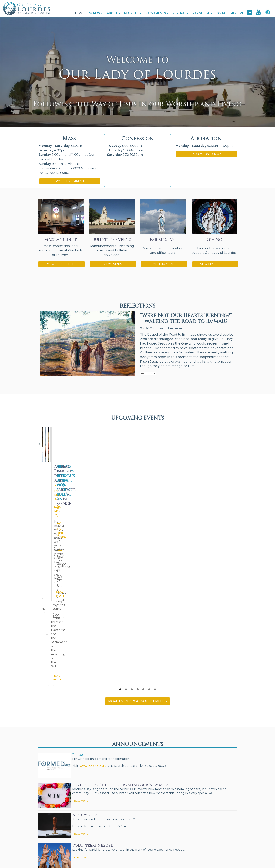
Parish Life (203, 13)
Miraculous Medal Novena (62, 469)
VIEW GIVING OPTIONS (215, 264)
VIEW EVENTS (113, 264)
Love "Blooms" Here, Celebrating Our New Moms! (122, 632)
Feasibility (133, 13)
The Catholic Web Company (104, 849)
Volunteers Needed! (93, 693)
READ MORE (148, 373)
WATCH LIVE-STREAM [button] (70, 181)
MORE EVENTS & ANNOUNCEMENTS (137, 549)
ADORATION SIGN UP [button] (207, 154)
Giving (221, 13)
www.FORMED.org (93, 613)
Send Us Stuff (46, 853)
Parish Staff (163, 240)
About (113, 13)
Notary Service (88, 663)
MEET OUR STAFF (164, 264)
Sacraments (157, 13)
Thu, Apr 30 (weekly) (159, 477)
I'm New (95, 13)
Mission (237, 13)
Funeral (181, 13)
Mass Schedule (61, 240)
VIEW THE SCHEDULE (61, 264)
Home (80, 13)
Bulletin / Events (112, 240)
